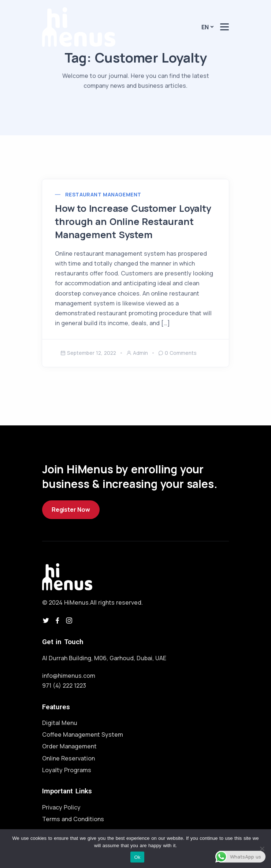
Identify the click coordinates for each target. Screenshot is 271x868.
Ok (137, 857)
